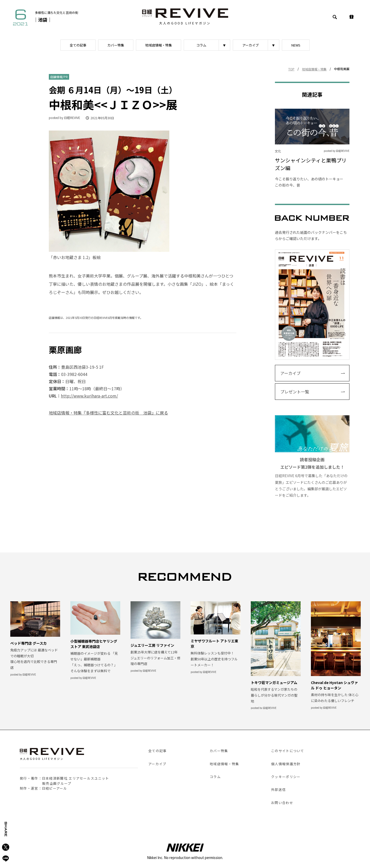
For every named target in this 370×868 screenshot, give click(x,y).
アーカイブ (251, 45)
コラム (201, 45)
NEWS (296, 45)
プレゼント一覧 (295, 392)
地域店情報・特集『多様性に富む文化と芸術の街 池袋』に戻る (108, 413)
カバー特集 (116, 45)
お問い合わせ (282, 803)
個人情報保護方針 (286, 764)
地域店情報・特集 (159, 45)
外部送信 (278, 789)
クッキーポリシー (286, 777)
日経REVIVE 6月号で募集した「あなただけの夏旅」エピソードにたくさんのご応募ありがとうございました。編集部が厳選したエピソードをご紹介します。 (312, 456)
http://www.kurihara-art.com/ (89, 396)
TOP (291, 69)
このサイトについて (288, 751)
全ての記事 (78, 45)
